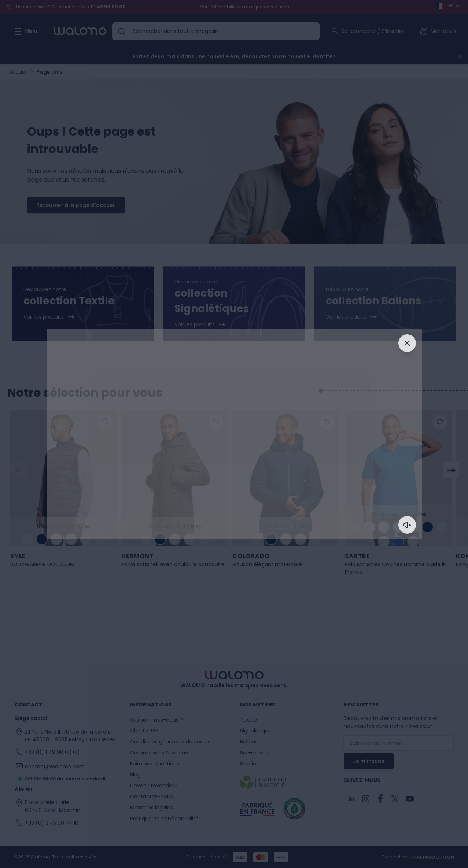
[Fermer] (407, 343)
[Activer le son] (407, 525)
